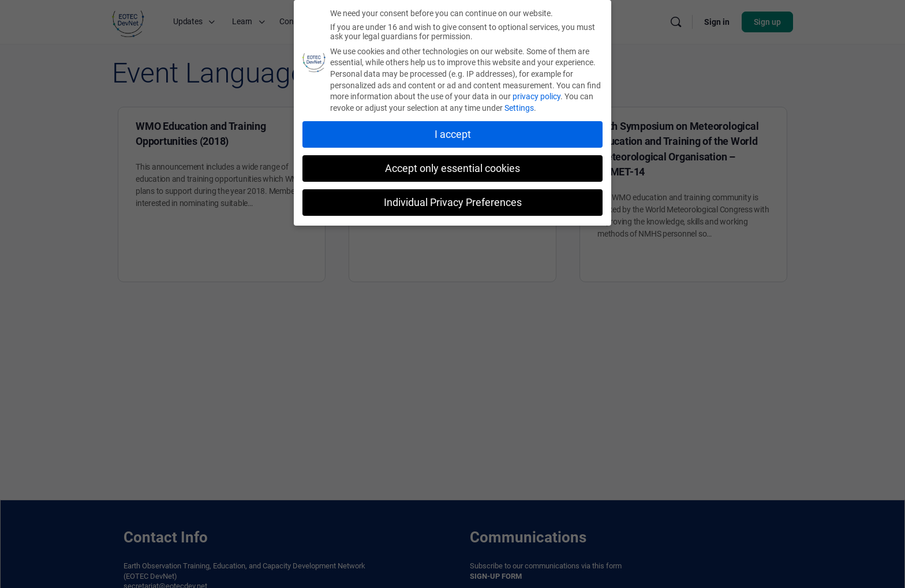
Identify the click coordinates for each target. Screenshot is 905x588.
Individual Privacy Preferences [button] (453, 202)
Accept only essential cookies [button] (452, 168)
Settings (519, 107)
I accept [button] (453, 134)
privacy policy (536, 96)
